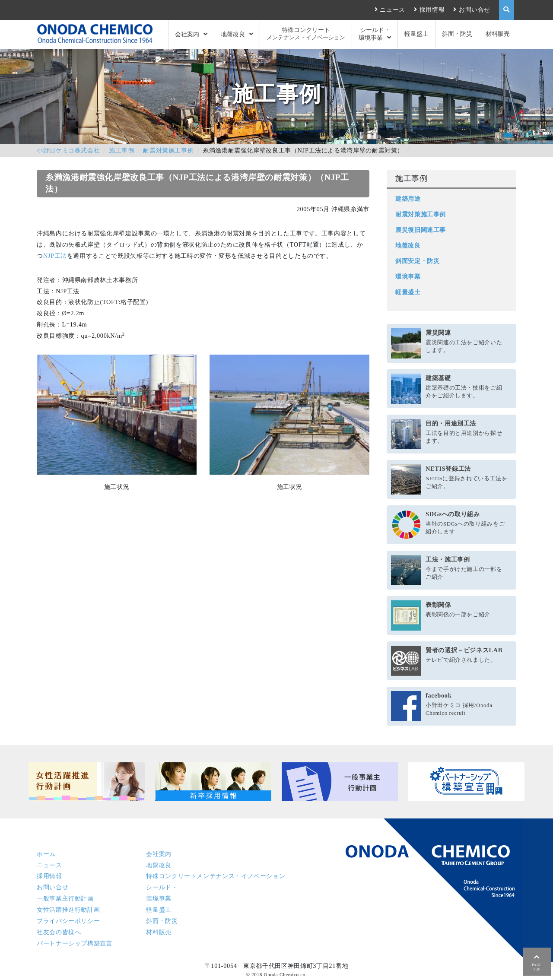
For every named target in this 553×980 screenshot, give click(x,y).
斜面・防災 (457, 34)
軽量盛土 (416, 34)
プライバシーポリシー (68, 921)
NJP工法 (55, 256)
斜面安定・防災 (417, 261)
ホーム (46, 854)
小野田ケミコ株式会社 (68, 150)
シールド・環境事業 (374, 34)
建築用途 (408, 199)
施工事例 (122, 150)
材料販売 (498, 34)
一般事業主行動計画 (65, 898)
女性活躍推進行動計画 (68, 910)
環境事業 (408, 276)
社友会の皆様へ (59, 932)
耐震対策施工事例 (168, 150)
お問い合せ (475, 10)
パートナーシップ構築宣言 (75, 943)
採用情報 (432, 10)
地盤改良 (233, 34)
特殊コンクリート (306, 34)
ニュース (393, 10)
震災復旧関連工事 (421, 230)
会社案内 (187, 34)
